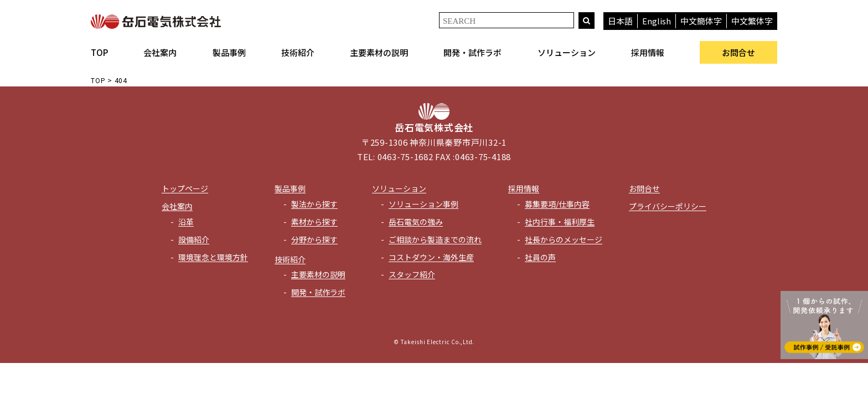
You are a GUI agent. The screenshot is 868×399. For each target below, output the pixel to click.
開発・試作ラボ (472, 52)
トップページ (185, 188)
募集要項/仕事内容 (557, 204)
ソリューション (567, 52)
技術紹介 (298, 52)
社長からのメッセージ (564, 239)
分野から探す (314, 239)
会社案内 (160, 52)
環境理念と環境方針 (213, 257)
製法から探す (314, 204)
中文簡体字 (701, 21)
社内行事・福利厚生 (560, 222)
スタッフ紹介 (412, 274)
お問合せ (738, 52)
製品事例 (229, 52)
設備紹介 (194, 239)
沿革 (186, 222)
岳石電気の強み (416, 222)
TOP (99, 52)
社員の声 (540, 257)
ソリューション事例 (423, 204)
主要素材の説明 (379, 52)
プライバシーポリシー (668, 206)
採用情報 (648, 52)
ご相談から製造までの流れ (435, 239)
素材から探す (314, 222)
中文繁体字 (752, 21)
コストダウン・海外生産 (431, 257)
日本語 (620, 21)
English (657, 21)
